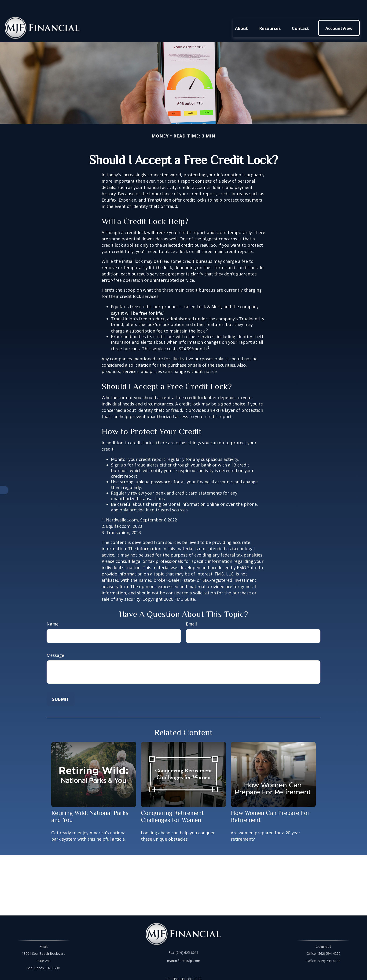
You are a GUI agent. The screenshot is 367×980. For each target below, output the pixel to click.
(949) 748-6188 (329, 947)
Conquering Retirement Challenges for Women (172, 802)
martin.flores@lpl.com (184, 947)
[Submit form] (61, 685)
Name (53, 610)
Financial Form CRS (187, 965)
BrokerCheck (232, 973)
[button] (241, 14)
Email (191, 610)
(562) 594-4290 (329, 939)
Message (55, 641)
